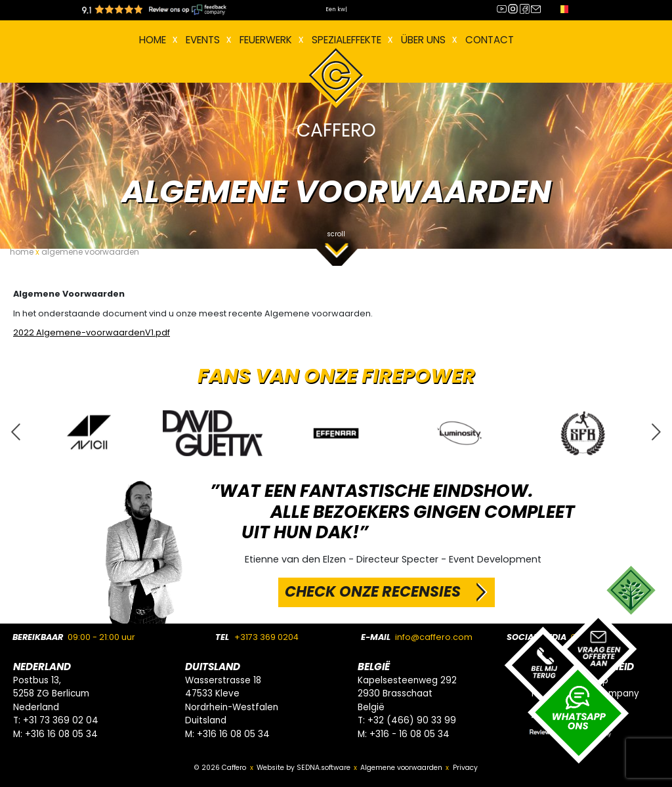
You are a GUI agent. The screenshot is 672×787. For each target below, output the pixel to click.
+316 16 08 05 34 (61, 734)
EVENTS (203, 40)
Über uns (423, 40)
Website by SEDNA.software (304, 768)
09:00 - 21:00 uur (101, 637)
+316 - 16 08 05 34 (409, 734)
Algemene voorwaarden (401, 768)
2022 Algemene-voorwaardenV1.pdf (92, 332)
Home (153, 40)
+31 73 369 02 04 (61, 720)
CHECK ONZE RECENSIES (373, 591)
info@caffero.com (434, 637)
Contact (490, 40)
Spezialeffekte (346, 40)
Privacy (465, 768)
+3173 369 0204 (266, 637)
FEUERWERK (266, 40)
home (22, 252)
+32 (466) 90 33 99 (412, 720)
